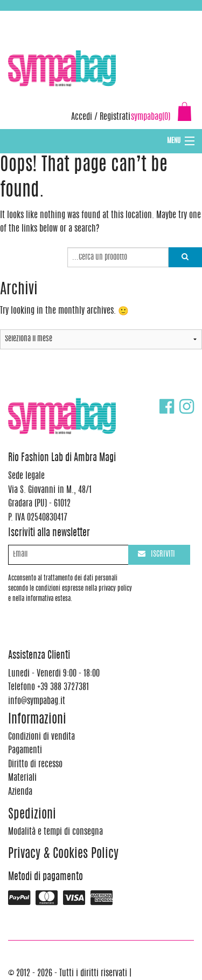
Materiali (22, 778)
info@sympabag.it (150, 16)
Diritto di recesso (35, 765)
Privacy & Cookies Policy (63, 854)
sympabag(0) (151, 117)
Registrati (115, 117)
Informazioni (37, 720)
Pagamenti (25, 751)
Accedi (82, 117)
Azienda (20, 792)
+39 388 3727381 (53, 16)
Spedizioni (32, 815)
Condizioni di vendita (41, 737)
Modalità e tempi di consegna (55, 832)
